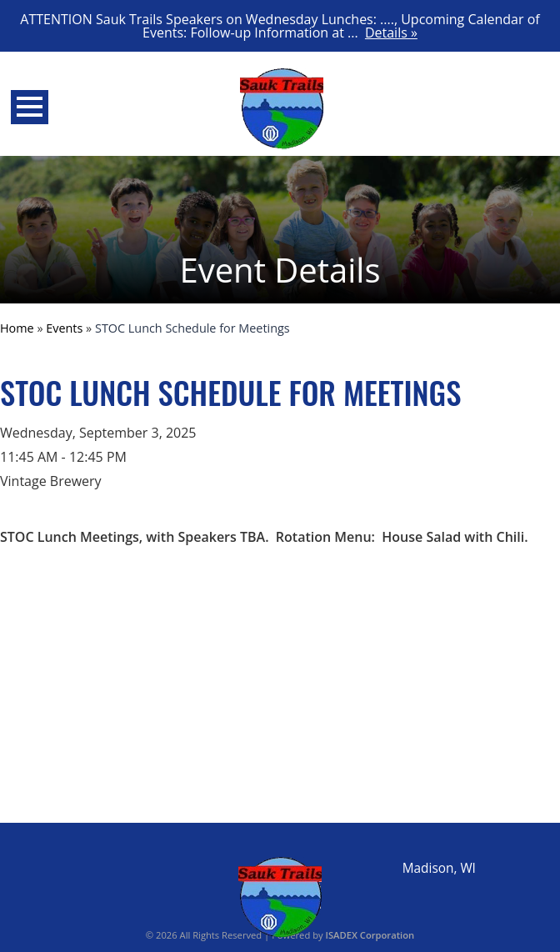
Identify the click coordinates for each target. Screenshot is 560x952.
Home (17, 328)
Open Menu (30, 107)
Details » (391, 33)
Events (64, 328)
